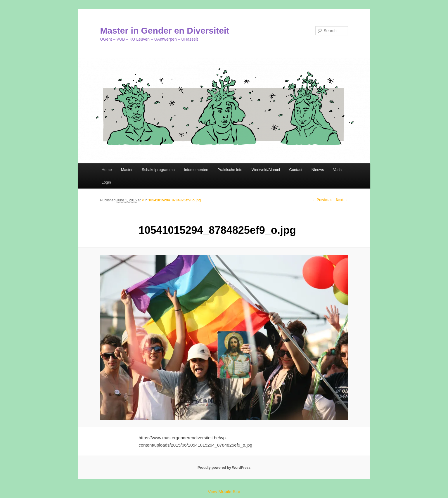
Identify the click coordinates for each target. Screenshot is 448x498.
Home (107, 170)
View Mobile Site (224, 491)
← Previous (322, 200)
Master (127, 170)
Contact (296, 170)
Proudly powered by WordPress (224, 468)
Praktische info (230, 170)
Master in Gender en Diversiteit (165, 31)
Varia (337, 170)
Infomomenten (196, 170)
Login (106, 182)
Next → (342, 200)
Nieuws (318, 170)
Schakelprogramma (158, 170)
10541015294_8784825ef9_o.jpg (175, 200)
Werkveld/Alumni (266, 170)
